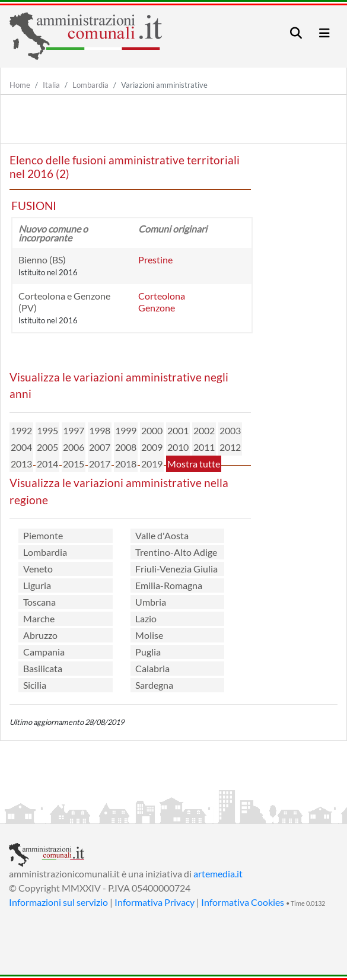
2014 (47, 464)
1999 (126, 430)
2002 (204, 430)
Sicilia (35, 685)
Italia (51, 85)
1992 (21, 430)
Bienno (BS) (42, 260)
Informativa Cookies (243, 902)
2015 (74, 464)
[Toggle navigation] (296, 33)
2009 (152, 447)
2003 (230, 430)
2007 (100, 447)
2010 (178, 447)
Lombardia (90, 85)
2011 (204, 447)
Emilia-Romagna (169, 585)
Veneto (38, 569)
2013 (21, 464)
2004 (21, 447)
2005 (47, 447)
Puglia (148, 652)
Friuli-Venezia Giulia (176, 569)
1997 (74, 430)
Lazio (146, 618)
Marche (39, 618)
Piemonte (43, 535)
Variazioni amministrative (164, 85)
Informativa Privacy (155, 902)
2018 (126, 464)
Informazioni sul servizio (58, 902)
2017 (100, 464)
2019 (152, 464)
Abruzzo (40, 635)
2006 (74, 447)
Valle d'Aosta (162, 535)
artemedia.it (218, 874)
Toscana (39, 602)
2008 (126, 447)
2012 (230, 447)
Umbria (151, 602)
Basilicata (43, 668)
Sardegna (154, 685)
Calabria (152, 668)
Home (20, 85)
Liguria (37, 585)
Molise (149, 635)
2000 (152, 430)
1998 (100, 430)
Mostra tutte (194, 464)
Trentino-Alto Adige (176, 552)
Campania (44, 652)
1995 (47, 430)
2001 (178, 430)
